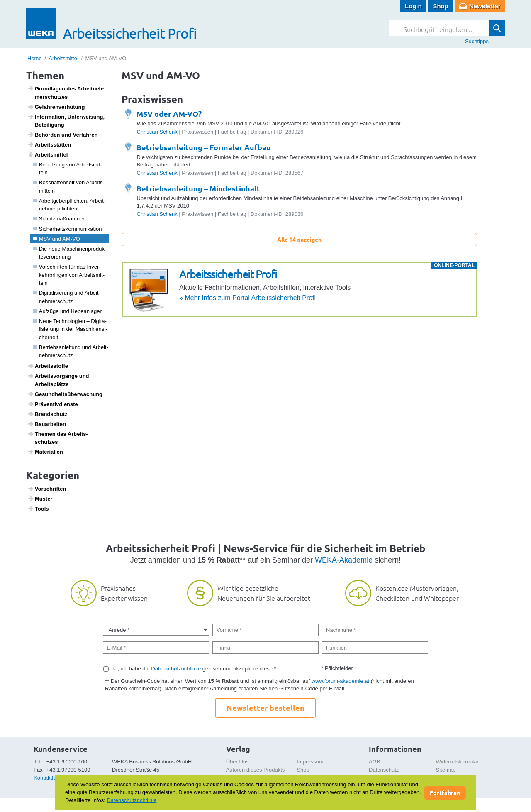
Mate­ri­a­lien (45, 452)
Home (35, 58)
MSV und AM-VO (57, 239)
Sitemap (446, 770)
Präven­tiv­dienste (53, 404)
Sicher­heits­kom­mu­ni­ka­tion (68, 229)
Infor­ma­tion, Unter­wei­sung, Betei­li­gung (66, 121)
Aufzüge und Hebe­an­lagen (68, 311)
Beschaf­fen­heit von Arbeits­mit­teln (69, 187)
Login (413, 6)
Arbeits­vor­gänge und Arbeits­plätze (58, 380)
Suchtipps (477, 41)
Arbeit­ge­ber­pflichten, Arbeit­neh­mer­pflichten (69, 205)
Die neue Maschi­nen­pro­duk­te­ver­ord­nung (70, 253)
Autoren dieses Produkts (256, 770)
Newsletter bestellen (265, 708)
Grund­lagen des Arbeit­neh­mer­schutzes (66, 93)
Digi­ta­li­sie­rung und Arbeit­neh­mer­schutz (67, 297)
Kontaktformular (53, 778)
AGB (374, 762)
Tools (38, 509)
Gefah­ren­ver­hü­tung (56, 107)
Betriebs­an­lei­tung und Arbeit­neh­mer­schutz (71, 351)
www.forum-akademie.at (340, 681)
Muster (40, 499)
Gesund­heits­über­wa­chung (65, 394)
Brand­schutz (47, 414)
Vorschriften (47, 489)
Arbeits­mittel (48, 154)
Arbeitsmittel (63, 58)
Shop (441, 6)
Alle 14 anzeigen (299, 239)
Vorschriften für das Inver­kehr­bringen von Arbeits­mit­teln (69, 275)
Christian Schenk (157, 132)
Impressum (310, 762)
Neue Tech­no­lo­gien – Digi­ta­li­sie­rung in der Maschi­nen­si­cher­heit (70, 329)
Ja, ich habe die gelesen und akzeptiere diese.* (194, 669)
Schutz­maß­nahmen (60, 219)
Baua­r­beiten (47, 424)
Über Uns (237, 762)
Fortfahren (445, 792)
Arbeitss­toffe (48, 366)
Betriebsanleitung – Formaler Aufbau (204, 147)
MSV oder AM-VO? (169, 114)
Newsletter (485, 6)
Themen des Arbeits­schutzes (58, 438)
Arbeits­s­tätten (49, 144)
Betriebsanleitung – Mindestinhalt (198, 188)
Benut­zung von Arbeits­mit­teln (68, 169)
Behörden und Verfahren (63, 135)
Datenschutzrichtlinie (176, 669)
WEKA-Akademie (344, 560)
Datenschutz (384, 770)
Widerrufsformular (457, 762)
